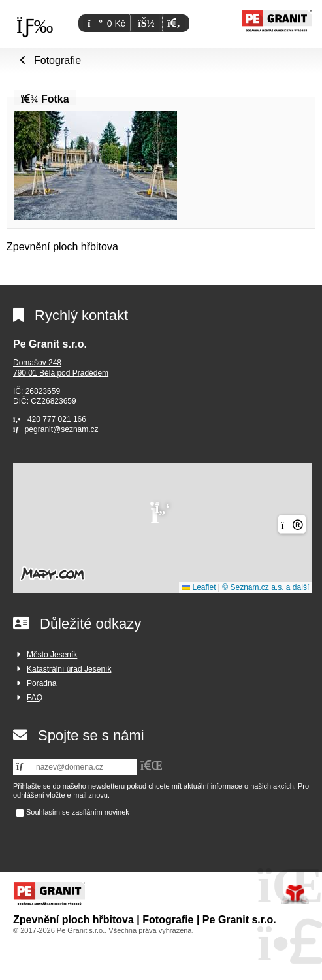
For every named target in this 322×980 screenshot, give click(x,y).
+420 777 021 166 (55, 419)
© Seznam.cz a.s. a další (266, 587)
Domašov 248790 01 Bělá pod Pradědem (61, 368)
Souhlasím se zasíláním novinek (78, 813)
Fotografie (57, 60)
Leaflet (199, 587)
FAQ (35, 698)
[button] (173, 23)
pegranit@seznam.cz (62, 429)
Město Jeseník (52, 655)
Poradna (41, 683)
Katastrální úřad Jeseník (69, 669)
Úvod (277, 21)
